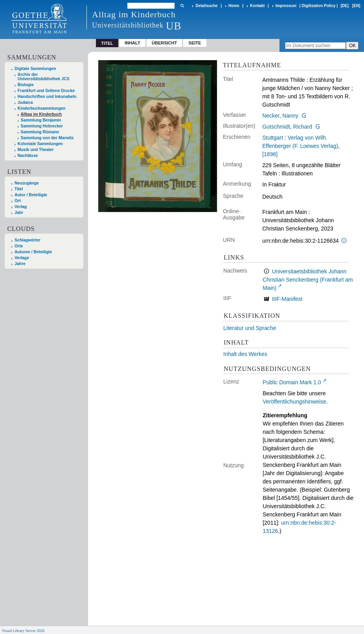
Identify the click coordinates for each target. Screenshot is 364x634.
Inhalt (132, 43)
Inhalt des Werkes (245, 354)
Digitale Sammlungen (35, 69)
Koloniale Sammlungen (40, 144)
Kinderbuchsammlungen (42, 108)
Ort (18, 201)
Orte (19, 246)
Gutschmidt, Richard (287, 127)
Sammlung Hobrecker (42, 126)
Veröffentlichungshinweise (294, 402)
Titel (19, 189)
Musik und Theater (36, 150)
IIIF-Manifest (287, 299)
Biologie (26, 85)
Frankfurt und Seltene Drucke (46, 91)
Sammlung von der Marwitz (47, 138)
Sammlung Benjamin (41, 120)
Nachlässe (28, 156)
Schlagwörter (28, 240)
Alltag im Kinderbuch (41, 114)
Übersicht (164, 43)
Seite (195, 43)
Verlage (22, 258)
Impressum (286, 6)
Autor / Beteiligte (31, 195)
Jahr (19, 213)
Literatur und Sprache (250, 328)
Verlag (21, 207)
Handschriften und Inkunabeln (47, 97)
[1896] (270, 154)
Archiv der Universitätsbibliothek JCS (44, 77)
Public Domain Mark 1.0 (292, 382)
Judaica (25, 102)
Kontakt (257, 6)
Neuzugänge (27, 183)
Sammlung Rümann (40, 132)
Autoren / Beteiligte (33, 252)
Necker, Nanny (280, 116)
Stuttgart (273, 138)
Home (234, 6)
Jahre (20, 264)
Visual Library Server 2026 (23, 631)
